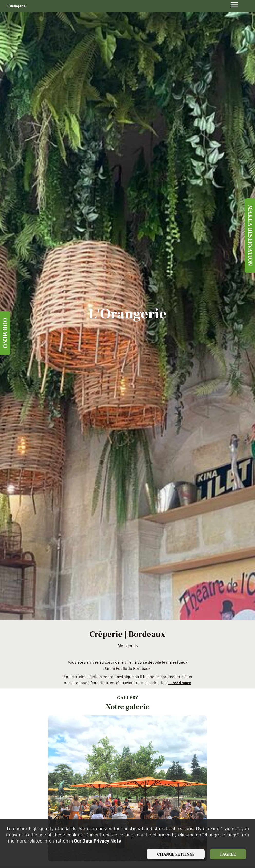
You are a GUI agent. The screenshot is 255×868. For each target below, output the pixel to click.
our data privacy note (97, 841)
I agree (228, 854)
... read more (180, 683)
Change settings (176, 854)
